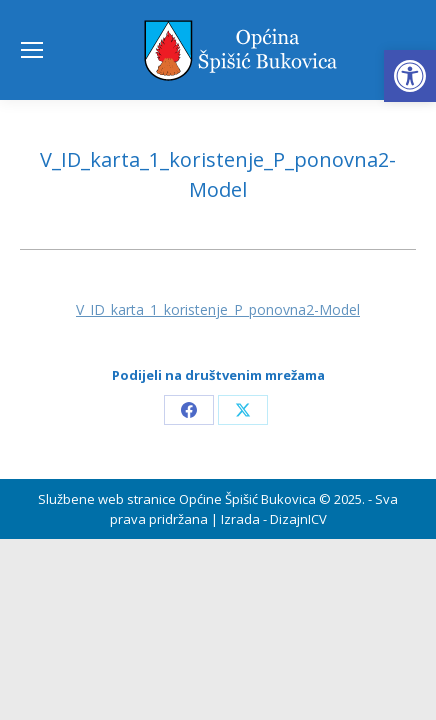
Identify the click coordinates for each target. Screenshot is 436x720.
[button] (410, 76)
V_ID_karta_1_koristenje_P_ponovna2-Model (218, 309)
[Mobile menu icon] (32, 50)
